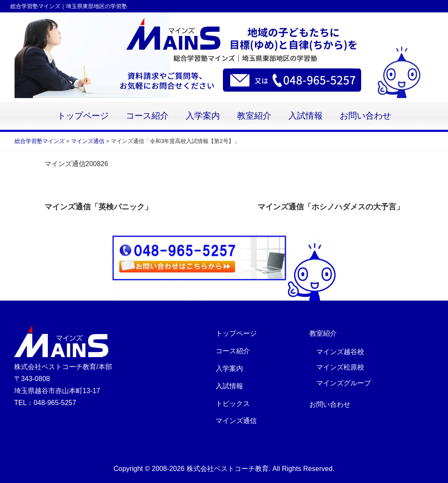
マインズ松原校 (340, 367)
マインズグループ (344, 383)
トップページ (83, 116)
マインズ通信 (236, 421)
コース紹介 (147, 116)
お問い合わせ (365, 116)
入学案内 (203, 116)
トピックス (233, 404)
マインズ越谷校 (340, 352)
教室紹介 (254, 116)
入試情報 (306, 116)
